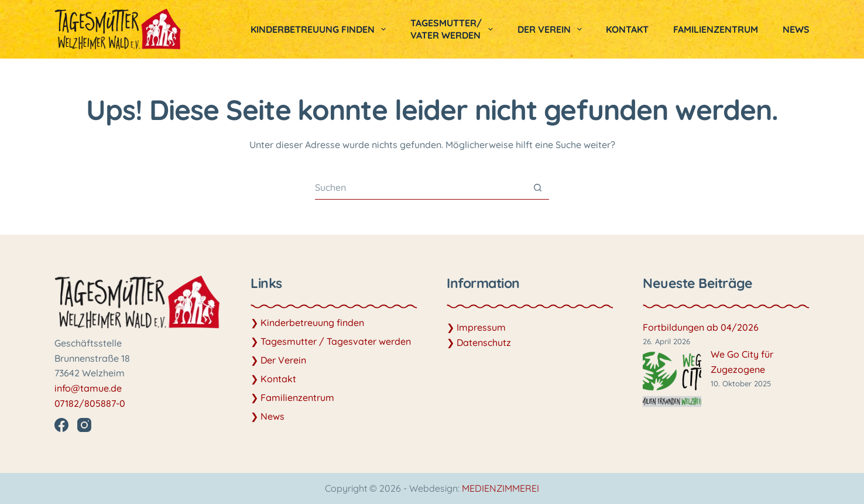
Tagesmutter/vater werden (454, 29)
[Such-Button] (537, 187)
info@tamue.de (88, 388)
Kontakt (627, 29)
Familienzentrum (716, 29)
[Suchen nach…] (420, 187)
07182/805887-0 (90, 403)
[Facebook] (61, 425)
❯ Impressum (476, 327)
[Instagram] (84, 425)
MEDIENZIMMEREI (500, 488)
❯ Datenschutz (479, 342)
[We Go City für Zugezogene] (672, 379)
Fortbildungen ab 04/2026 (701, 327)
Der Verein (552, 29)
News (796, 29)
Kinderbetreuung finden (320, 29)
